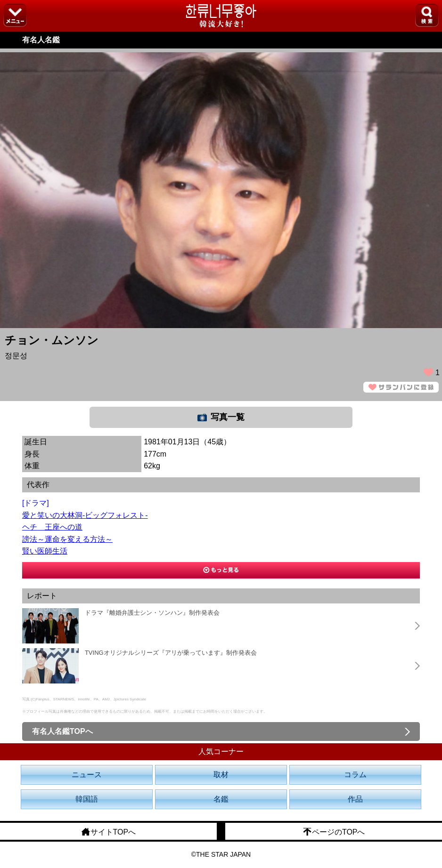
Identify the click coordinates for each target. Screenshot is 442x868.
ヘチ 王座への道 (52, 527)
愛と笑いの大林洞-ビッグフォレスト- (85, 515)
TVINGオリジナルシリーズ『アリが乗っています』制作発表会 (171, 653)
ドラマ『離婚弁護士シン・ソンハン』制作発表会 (152, 613)
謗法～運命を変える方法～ (67, 539)
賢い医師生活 (45, 551)
